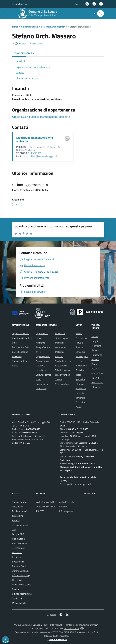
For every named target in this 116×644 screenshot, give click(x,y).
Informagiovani (66, 511)
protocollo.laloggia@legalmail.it (33, 436)
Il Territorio (96, 346)
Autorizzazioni (43, 361)
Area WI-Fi (64, 507)
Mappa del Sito (19, 603)
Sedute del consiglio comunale (81, 393)
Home (15, 27)
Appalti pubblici (43, 356)
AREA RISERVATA (56, 639)
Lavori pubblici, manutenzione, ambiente (35, 139)
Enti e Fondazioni (20, 352)
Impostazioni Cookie (22, 585)
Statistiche (17, 598)
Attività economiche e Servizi (97, 373)
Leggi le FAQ (18, 534)
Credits (15, 589)
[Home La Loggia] (39, 13)
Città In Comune (72, 628)
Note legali (17, 580)
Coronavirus (81, 338)
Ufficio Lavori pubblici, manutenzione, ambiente (41, 117)
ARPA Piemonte (67, 502)
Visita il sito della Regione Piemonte (53, 502)
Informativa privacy (21, 575)
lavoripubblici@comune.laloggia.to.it (41, 156)
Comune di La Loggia (43, 12)
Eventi (95, 336)
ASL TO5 (40, 511)
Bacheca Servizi (20, 566)
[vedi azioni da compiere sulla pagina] (35, 44)
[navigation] (6, 13)
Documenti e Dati (20, 347)
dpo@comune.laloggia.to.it (79, 484)
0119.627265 (22, 426)
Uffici (14, 343)
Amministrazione (29, 27)
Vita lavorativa (62, 384)
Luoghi (95, 341)
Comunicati (81, 402)
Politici (15, 366)
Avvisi (78, 407)
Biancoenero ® (82, 632)
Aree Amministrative (22, 338)
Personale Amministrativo (54, 27)
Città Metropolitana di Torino (43, 15)
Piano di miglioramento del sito (21, 525)
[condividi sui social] (19, 44)
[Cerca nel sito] (100, 13)
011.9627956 (35, 153)
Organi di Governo (21, 333)
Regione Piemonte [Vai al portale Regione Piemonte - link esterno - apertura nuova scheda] (20, 4)
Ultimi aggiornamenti (22, 594)
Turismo (59, 379)
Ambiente (41, 343)
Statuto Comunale (21, 571)
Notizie (79, 333)
